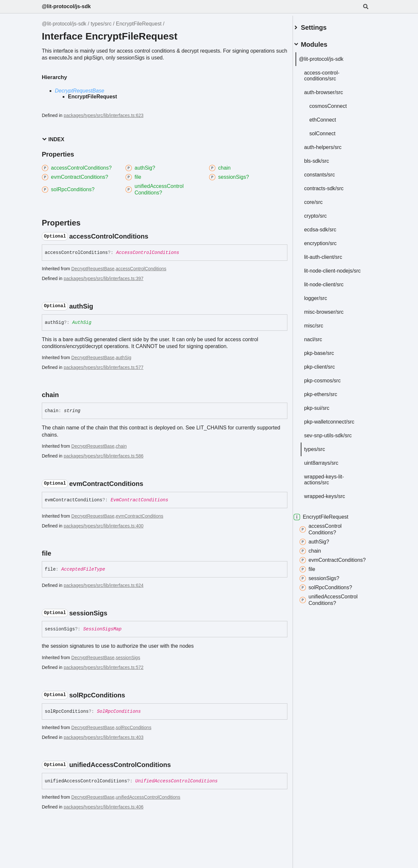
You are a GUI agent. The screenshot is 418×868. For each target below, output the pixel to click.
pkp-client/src (327, 370)
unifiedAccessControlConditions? (336, 610)
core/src (321, 200)
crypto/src (323, 213)
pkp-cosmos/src (330, 384)
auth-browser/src (331, 90)
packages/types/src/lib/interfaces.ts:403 (104, 737)
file (315, 579)
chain (121, 446)
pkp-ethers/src (328, 398)
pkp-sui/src (324, 411)
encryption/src (328, 241)
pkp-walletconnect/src (337, 425)
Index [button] (53, 139)
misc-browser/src (332, 315)
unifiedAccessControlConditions (148, 797)
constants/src (327, 172)
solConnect (330, 131)
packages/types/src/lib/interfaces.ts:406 (104, 807)
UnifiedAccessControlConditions (176, 781)
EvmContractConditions (139, 500)
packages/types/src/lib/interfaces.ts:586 (104, 456)
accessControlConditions (141, 269)
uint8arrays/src (329, 466)
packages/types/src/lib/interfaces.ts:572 (104, 667)
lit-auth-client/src (331, 254)
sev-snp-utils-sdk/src (336, 439)
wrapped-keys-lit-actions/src (332, 483)
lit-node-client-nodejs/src (328, 271)
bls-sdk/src (324, 158)
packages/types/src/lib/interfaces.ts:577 (104, 367)
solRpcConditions (133, 727)
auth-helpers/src (331, 145)
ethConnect (330, 117)
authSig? (322, 545)
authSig (123, 358)
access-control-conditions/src (330, 73)
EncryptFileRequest (139, 24)
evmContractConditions (139, 516)
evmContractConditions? (327, 567)
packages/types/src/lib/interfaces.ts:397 (104, 278)
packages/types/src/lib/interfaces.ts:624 (104, 585)
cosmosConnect (336, 103)
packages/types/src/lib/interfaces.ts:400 (104, 526)
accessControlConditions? (328, 533)
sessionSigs (128, 658)
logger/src (323, 301)
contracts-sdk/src (332, 186)
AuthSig (82, 323)
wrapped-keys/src (332, 500)
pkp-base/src (327, 356)
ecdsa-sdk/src (328, 227)
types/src (101, 24)
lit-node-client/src (332, 288)
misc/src (322, 329)
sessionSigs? (327, 588)
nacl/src (321, 343)
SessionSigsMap (103, 629)
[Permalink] (154, 236)
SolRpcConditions (119, 711)
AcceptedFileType (83, 569)
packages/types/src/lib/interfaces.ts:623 (104, 115)
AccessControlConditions (147, 253)
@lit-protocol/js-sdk (66, 6)
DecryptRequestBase (80, 91)
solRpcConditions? (334, 597)
